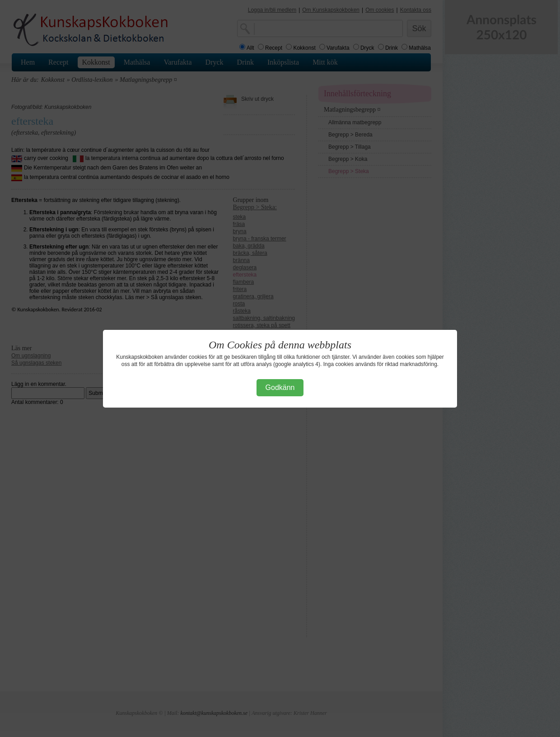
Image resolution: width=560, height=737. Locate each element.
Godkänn (280, 387)
